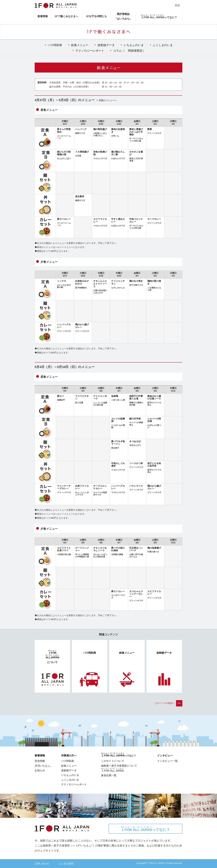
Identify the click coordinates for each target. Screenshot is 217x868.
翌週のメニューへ (108, 100)
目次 (177, 5)
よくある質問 (66, 863)
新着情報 (43, 16)
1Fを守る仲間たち (96, 16)
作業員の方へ (69, 755)
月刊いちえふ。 (44, 766)
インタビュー (165, 755)
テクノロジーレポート (90, 51)
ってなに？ (145, 829)
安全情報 (40, 761)
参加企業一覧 (109, 775)
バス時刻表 (55, 45)
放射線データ (106, 45)
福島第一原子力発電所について (119, 766)
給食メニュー (80, 45)
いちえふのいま (134, 45)
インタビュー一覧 (167, 761)
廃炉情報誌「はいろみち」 (123, 16)
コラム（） (129, 51)
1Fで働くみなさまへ (66, 16)
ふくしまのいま (163, 45)
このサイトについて (113, 761)
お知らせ (40, 770)
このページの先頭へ (168, 703)
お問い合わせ (42, 863)
